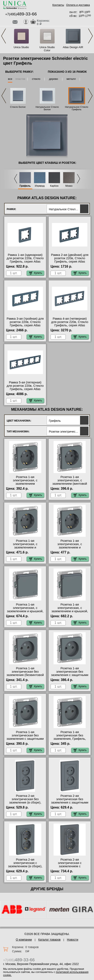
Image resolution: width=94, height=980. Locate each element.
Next (90, 36)
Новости (73, 940)
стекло (36, 79)
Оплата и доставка (78, 5)
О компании (24, 940)
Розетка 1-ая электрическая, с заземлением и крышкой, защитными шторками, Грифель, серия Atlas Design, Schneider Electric (70, 613)
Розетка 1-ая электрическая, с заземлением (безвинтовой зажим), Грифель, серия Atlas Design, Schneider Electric (25, 485)
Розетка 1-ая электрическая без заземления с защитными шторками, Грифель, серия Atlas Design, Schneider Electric (25, 740)
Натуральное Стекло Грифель (77, 108)
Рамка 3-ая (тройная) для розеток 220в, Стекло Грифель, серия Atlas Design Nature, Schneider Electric (25, 325)
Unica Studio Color (47, 49)
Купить (36, 273)
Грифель (25, 186)
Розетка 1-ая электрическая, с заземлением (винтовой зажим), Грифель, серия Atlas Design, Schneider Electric (70, 485)
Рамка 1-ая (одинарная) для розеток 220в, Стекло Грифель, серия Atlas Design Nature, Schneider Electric (25, 262)
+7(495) (21, 14)
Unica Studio (21, 47)
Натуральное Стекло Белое (47, 108)
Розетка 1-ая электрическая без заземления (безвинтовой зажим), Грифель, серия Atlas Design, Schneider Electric (25, 677)
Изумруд (40, 186)
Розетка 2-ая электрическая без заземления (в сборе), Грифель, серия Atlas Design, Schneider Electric (25, 802)
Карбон (54, 186)
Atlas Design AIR (73, 47)
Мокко (69, 186)
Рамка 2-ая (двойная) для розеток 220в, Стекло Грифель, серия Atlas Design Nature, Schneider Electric (70, 262)
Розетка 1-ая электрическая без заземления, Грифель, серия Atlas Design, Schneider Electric (70, 739)
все (10, 79)
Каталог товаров (50, 940)
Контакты (58, 5)
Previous (4, 36)
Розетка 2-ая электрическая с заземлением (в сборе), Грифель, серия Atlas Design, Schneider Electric (25, 866)
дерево (53, 79)
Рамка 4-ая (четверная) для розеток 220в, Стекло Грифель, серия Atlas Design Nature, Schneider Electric (70, 325)
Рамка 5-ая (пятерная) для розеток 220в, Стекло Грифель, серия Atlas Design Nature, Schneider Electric (25, 389)
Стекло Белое (18, 107)
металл (71, 79)
